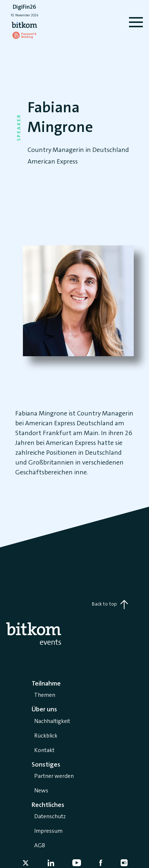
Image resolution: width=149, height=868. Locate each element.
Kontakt (44, 750)
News (41, 790)
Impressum (48, 831)
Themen (45, 695)
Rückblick (46, 736)
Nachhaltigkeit (52, 721)
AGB (40, 845)
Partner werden (54, 776)
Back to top (110, 604)
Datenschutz (50, 816)
